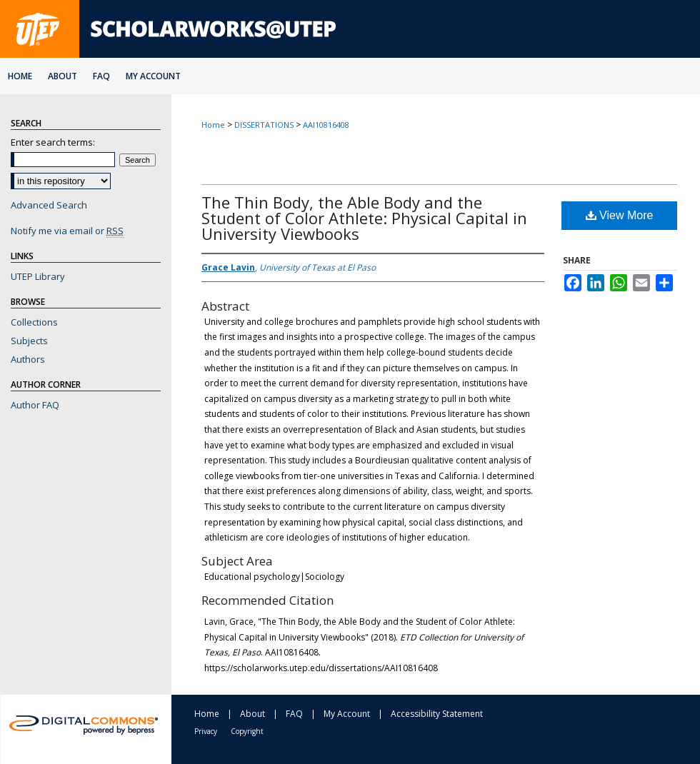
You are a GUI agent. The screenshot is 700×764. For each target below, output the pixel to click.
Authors (28, 359)
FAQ (294, 714)
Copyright (247, 731)
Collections (34, 322)
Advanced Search (49, 205)
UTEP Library (38, 276)
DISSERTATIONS (264, 125)
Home (213, 125)
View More (620, 215)
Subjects (29, 341)
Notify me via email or (67, 231)
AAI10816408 (326, 125)
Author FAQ (35, 405)
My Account (347, 714)
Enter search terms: (53, 142)
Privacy (206, 731)
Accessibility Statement (437, 714)
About (252, 714)
